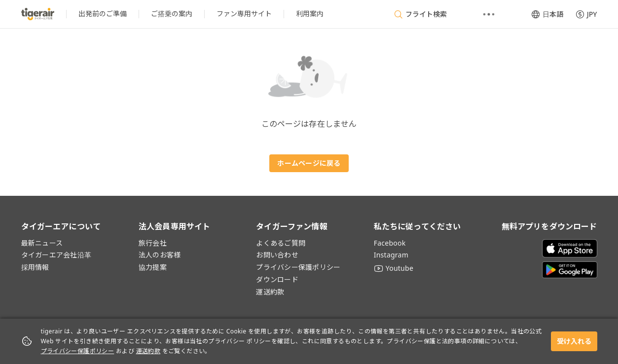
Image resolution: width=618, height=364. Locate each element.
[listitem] (103, 14)
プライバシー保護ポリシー (78, 351)
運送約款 (148, 351)
